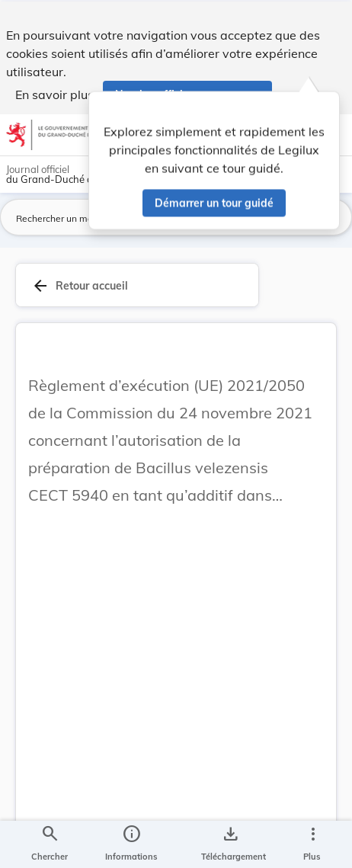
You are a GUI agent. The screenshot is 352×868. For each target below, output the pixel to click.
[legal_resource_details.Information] (131, 844)
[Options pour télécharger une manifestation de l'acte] (230, 844)
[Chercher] (50, 844)
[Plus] (312, 844)
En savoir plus (54, 93)
